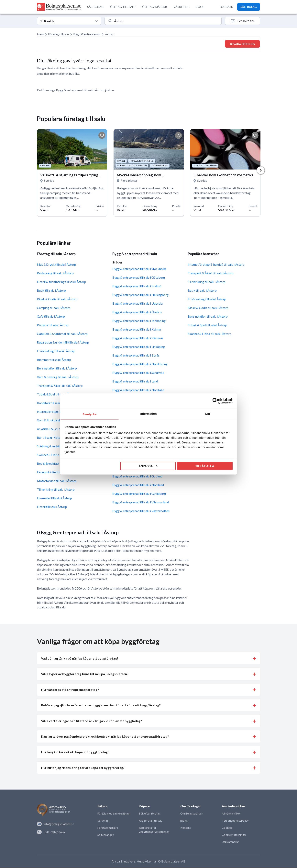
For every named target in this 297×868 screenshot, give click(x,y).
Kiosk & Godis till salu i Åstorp (57, 299)
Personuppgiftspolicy (235, 821)
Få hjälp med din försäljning (114, 814)
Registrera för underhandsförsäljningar (154, 830)
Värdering (103, 821)
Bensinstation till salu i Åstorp (57, 369)
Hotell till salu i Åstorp (52, 507)
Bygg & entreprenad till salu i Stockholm (139, 269)
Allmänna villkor (231, 814)
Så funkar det (106, 835)
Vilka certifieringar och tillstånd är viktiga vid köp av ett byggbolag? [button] (92, 721)
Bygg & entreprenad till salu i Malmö (137, 286)
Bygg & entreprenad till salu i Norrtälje (138, 390)
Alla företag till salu (151, 821)
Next (261, 170)
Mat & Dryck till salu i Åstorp (56, 265)
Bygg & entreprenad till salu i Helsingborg (140, 295)
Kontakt (185, 828)
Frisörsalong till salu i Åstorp (56, 351)
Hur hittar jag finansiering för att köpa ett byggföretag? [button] (83, 768)
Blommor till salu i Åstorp (54, 360)
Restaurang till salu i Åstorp (55, 273)
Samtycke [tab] (90, 414)
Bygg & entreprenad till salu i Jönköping (139, 321)
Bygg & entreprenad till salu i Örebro (137, 312)
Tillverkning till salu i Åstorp (56, 490)
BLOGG (200, 7)
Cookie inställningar (234, 835)
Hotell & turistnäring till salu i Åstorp (61, 282)
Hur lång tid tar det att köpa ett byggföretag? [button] (75, 752)
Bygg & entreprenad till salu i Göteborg (139, 278)
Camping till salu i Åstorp (54, 308)
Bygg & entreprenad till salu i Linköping (139, 347)
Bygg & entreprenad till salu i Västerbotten (141, 511)
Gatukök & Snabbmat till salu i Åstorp (62, 334)
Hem (40, 34)
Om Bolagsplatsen (192, 814)
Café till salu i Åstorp (51, 317)
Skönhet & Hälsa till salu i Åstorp (210, 334)
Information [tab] (148, 414)
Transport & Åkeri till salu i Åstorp (60, 386)
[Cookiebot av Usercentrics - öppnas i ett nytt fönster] (215, 401)
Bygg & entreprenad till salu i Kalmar (137, 330)
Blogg (184, 821)
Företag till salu (58, 34)
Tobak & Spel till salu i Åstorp (207, 325)
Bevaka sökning (242, 44)
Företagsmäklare (108, 828)
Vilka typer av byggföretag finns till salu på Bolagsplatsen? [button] (85, 674)
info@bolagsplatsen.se (56, 824)
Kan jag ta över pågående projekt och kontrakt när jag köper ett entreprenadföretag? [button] (105, 737)
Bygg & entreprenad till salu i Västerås (138, 338)
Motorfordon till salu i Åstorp (57, 481)
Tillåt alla (205, 466)
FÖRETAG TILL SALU (122, 7)
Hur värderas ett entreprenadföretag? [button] (70, 690)
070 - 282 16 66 (51, 832)
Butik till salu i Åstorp (51, 291)
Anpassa (148, 466)
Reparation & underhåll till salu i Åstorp (63, 343)
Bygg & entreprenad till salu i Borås (136, 356)
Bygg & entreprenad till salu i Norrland (138, 485)
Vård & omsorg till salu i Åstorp (58, 377)
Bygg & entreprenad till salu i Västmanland (141, 503)
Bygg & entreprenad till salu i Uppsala (137, 304)
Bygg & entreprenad (87, 34)
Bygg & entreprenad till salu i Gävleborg (139, 494)
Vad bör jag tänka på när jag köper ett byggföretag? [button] (80, 659)
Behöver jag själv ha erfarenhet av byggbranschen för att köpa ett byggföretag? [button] (101, 705)
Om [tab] (207, 414)
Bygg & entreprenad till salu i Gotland (137, 477)
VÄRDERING (182, 7)
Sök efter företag (149, 814)
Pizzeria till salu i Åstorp (53, 325)
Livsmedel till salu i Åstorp (54, 498)
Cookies (227, 828)
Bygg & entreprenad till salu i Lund (135, 382)
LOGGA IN (226, 7)
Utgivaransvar (230, 842)
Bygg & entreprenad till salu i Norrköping (140, 364)
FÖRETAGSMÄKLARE (155, 7)
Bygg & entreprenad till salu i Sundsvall (138, 373)
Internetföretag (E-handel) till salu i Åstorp (216, 265)
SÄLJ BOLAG (95, 7)
